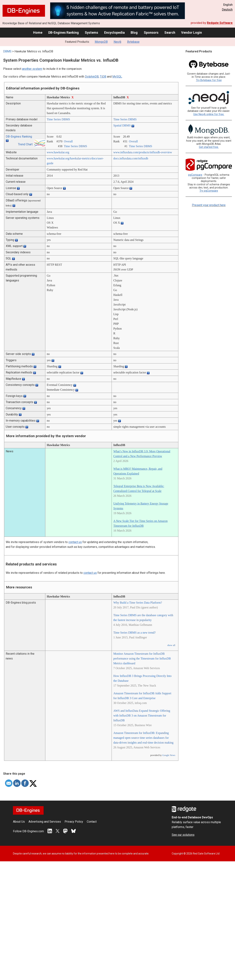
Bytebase (133, 42)
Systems (91, 32)
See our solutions (183, 835)
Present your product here (209, 205)
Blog (134, 32)
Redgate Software (220, 23)
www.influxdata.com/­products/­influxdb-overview (143, 152)
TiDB (103, 77)
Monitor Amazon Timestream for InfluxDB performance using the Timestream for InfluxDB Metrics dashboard (142, 658)
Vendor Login (192, 32)
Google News (169, 755)
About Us (19, 822)
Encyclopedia (114, 32)
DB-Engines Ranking (64, 32)
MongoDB (101, 42)
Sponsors (151, 32)
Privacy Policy (74, 822)
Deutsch (227, 10)
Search (170, 32)
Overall (68, 141)
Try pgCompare (209, 191)
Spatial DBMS (122, 125)
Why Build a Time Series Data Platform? (138, 603)
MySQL (117, 77)
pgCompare (195, 175)
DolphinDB (92, 77)
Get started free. (209, 147)
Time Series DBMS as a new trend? (134, 633)
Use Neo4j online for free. (209, 114)
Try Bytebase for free (209, 80)
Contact (92, 822)
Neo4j (117, 42)
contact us (75, 542)
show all (171, 645)
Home (38, 32)
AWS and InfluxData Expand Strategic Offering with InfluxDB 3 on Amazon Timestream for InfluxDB (142, 716)
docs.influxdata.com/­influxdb (131, 158)
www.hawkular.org (58, 152)
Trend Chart (25, 144)
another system (32, 69)
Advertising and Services (45, 822)
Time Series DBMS (58, 119)
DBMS (7, 51)
